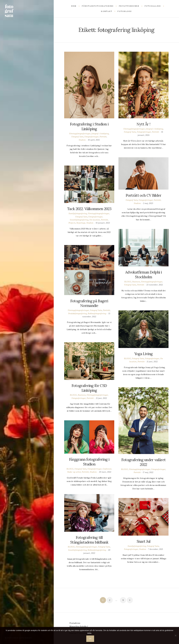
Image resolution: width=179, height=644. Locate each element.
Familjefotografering (78, 213)
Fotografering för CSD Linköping (89, 388)
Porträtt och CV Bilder (144, 195)
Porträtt (103, 137)
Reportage (81, 223)
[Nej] (176, 635)
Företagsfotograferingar (80, 134)
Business (136, 282)
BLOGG (128, 282)
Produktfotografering (78, 313)
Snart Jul (144, 541)
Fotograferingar (92, 137)
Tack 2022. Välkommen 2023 (89, 209)
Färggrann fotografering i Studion (89, 462)
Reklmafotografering (97, 313)
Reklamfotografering (97, 550)
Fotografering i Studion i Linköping (89, 126)
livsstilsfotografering (79, 220)
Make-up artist (74, 472)
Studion (82, 140)
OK (90, 639)
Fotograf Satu (77, 137)
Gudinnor (107, 469)
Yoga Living (143, 354)
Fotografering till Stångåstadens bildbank (89, 540)
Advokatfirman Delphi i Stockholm (143, 275)
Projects (72, 223)
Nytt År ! (144, 124)
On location (95, 220)
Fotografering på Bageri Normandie (89, 303)
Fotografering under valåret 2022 (144, 462)
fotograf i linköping (100, 134)
